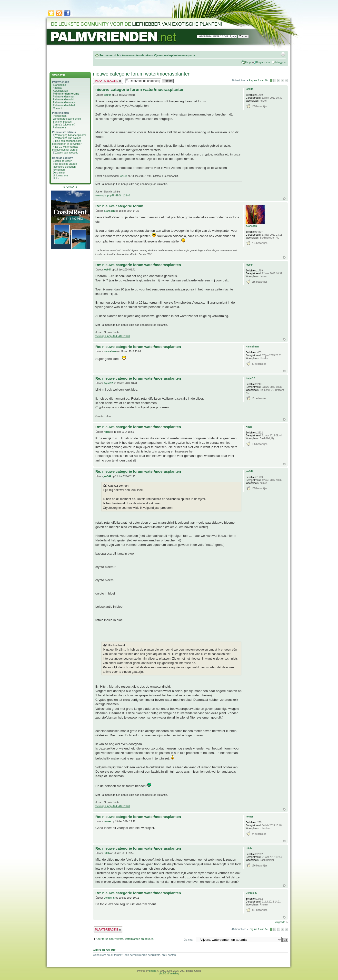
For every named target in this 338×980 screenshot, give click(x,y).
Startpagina (60, 85)
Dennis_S (109, 898)
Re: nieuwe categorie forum (119, 206)
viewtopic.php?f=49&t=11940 (113, 195)
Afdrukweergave (283, 54)
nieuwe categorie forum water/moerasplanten (142, 74)
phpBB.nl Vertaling (169, 974)
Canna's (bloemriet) (64, 125)
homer (107, 821)
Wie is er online (104, 950)
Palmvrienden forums (66, 94)
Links (56, 178)
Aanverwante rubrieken (137, 55)
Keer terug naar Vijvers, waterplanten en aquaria (125, 939)
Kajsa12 (108, 383)
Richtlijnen (59, 170)
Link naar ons (61, 175)
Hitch (107, 432)
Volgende (280, 922)
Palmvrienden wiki (63, 99)
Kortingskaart (60, 91)
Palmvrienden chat (64, 96)
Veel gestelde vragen (65, 164)
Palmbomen (60, 116)
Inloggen (280, 62)
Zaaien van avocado (67, 153)
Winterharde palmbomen (67, 119)
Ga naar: (189, 940)
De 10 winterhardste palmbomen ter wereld (65, 148)
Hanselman (110, 351)
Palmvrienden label (64, 105)
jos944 (107, 95)
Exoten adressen (63, 161)
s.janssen (109, 211)
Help (248, 62)
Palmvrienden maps (64, 102)
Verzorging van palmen (68, 138)
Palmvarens (60, 127)
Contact (57, 108)
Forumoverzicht (110, 55)
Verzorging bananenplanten (71, 135)
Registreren (263, 62)
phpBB (153, 971)
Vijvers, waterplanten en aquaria (174, 55)
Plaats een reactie (108, 81)
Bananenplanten (62, 122)
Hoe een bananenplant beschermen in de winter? (67, 142)
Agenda (57, 88)
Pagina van (258, 80)
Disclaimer (59, 173)
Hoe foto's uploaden (64, 167)
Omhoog (284, 199)
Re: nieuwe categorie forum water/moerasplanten (138, 265)
